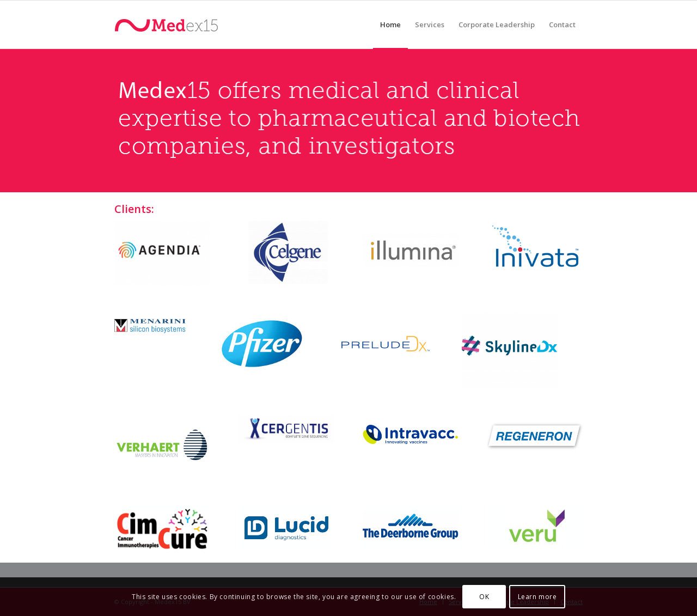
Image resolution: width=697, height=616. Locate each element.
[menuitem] (390, 25)
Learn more (537, 597)
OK (484, 597)
